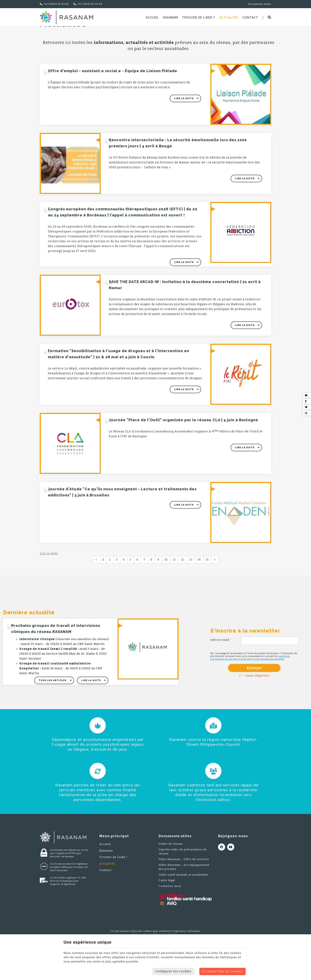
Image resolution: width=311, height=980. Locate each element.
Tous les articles (53, 707)
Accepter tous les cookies (222, 971)
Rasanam (171, 17)
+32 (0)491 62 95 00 (88, 4)
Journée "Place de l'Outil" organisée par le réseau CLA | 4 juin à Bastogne (184, 446)
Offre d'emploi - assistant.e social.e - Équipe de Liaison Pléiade (113, 97)
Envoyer (254, 694)
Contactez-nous (170, 912)
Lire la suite (184, 125)
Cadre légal (167, 907)
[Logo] (66, 17)
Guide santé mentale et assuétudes (184, 901)
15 (207, 586)
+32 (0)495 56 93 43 (54, 4)
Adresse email (221, 666)
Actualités (229, 17)
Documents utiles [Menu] (175, 862)
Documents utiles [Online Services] (260, 4)
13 (191, 586)
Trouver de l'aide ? (199, 17)
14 (199, 586)
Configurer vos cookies (173, 971)
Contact (250, 17)
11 (174, 586)
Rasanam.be (50, 32)
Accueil (152, 17)
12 (182, 586)
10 (166, 586)
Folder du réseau (171, 870)
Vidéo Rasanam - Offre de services (184, 885)
